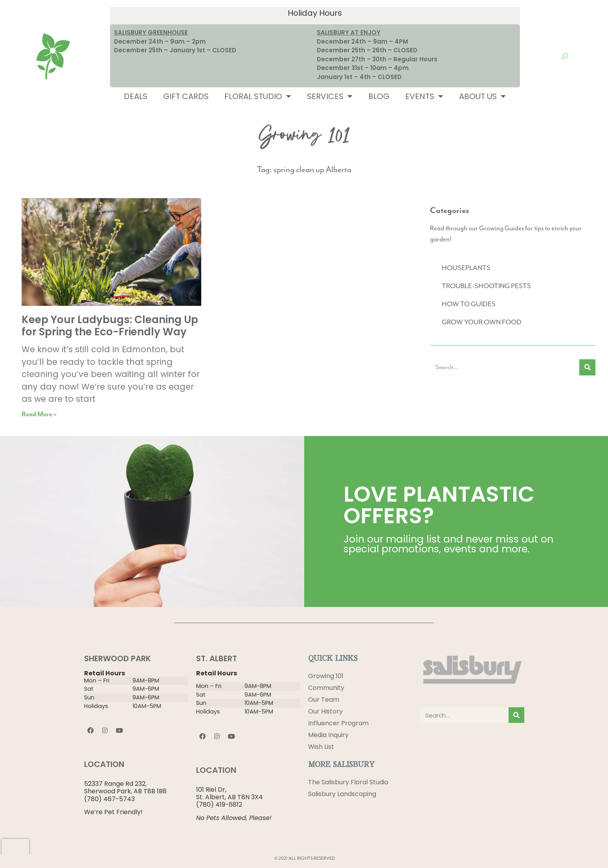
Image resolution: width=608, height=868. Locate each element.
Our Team (324, 700)
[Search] (587, 367)
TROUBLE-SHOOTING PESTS (486, 286)
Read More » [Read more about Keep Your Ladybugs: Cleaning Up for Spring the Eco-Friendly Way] (39, 415)
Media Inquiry (328, 735)
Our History (325, 711)
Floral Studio (258, 96)
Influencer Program (338, 723)
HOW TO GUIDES (469, 304)
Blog (379, 96)
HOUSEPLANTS (466, 268)
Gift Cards (186, 96)
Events (424, 96)
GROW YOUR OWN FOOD (482, 322)
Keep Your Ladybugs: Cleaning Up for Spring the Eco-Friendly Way (110, 326)
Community (326, 688)
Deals (136, 96)
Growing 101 (326, 676)
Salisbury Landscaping (342, 794)
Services (330, 96)
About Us (482, 96)
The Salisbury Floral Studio (348, 782)
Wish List (321, 747)
